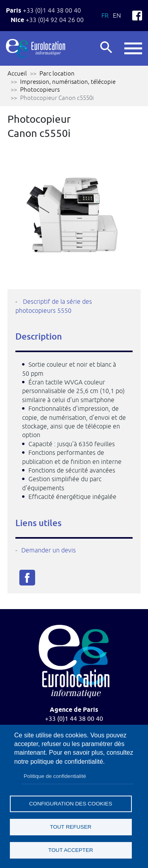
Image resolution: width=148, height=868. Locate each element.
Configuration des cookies (71, 804)
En (117, 15)
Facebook (137, 16)
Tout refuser (70, 827)
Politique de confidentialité (55, 776)
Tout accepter (71, 850)
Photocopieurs (40, 90)
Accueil (17, 73)
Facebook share (27, 578)
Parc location (57, 73)
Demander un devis (49, 550)
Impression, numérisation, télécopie (68, 82)
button (133, 48)
